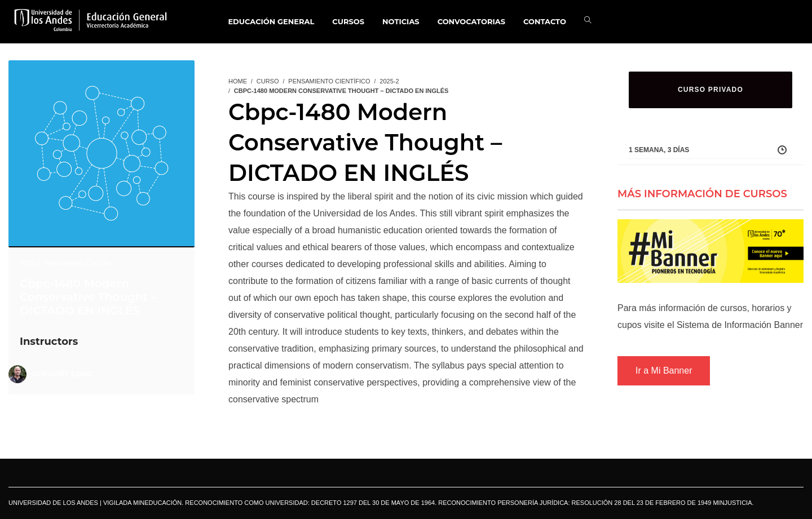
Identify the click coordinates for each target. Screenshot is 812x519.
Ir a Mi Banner (664, 371)
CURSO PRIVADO (710, 90)
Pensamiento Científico (79, 263)
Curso (268, 81)
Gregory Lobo (62, 374)
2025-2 (30, 263)
